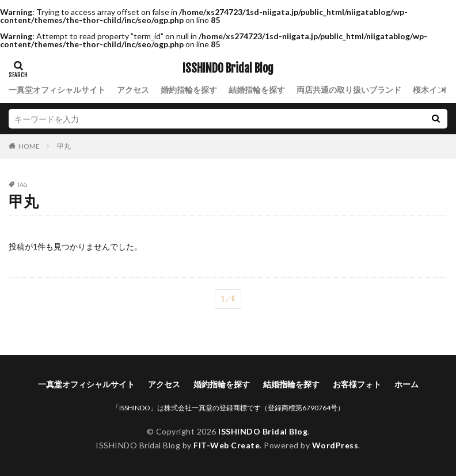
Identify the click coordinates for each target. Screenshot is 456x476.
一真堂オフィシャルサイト (57, 90)
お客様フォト (357, 384)
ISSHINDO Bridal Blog (228, 69)
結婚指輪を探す (257, 90)
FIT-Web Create (227, 445)
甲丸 (64, 146)
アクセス (133, 90)
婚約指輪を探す (189, 90)
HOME (29, 146)
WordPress (335, 445)
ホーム (406, 384)
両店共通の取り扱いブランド (349, 90)
